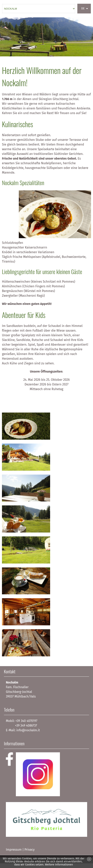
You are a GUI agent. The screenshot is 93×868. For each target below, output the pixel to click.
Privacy (30, 850)
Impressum (14, 850)
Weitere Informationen (59, 865)
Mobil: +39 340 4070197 (22, 721)
